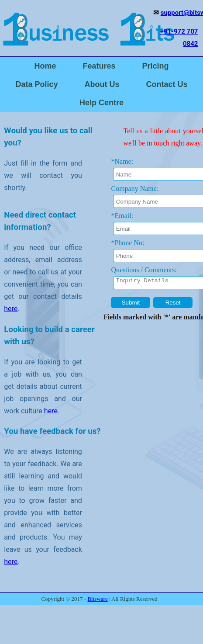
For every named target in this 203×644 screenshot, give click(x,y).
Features (99, 66)
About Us (102, 84)
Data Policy (36, 84)
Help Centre (101, 103)
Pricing (156, 66)
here (11, 309)
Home (45, 66)
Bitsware (97, 599)
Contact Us (167, 84)
